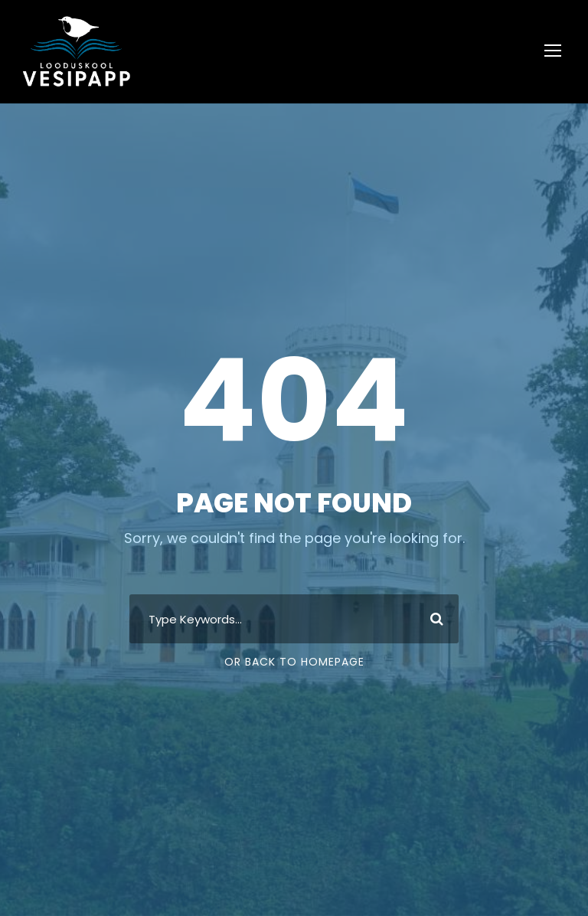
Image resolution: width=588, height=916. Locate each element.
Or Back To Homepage (294, 662)
